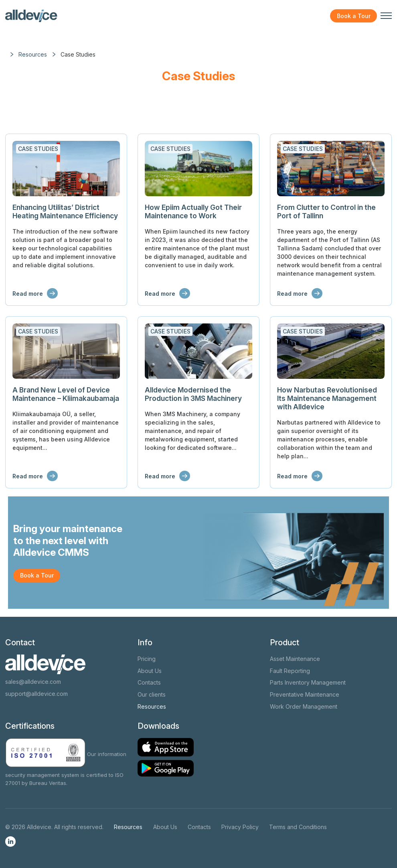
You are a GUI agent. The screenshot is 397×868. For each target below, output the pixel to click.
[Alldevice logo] (31, 16)
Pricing (147, 659)
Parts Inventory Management (308, 682)
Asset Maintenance (295, 659)
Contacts (149, 682)
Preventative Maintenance (305, 694)
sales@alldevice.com (33, 682)
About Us (150, 671)
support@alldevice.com (36, 694)
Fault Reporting (290, 671)
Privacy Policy (240, 827)
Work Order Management (304, 706)
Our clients (152, 694)
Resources (152, 706)
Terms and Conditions (298, 827)
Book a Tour (354, 16)
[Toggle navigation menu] (386, 16)
